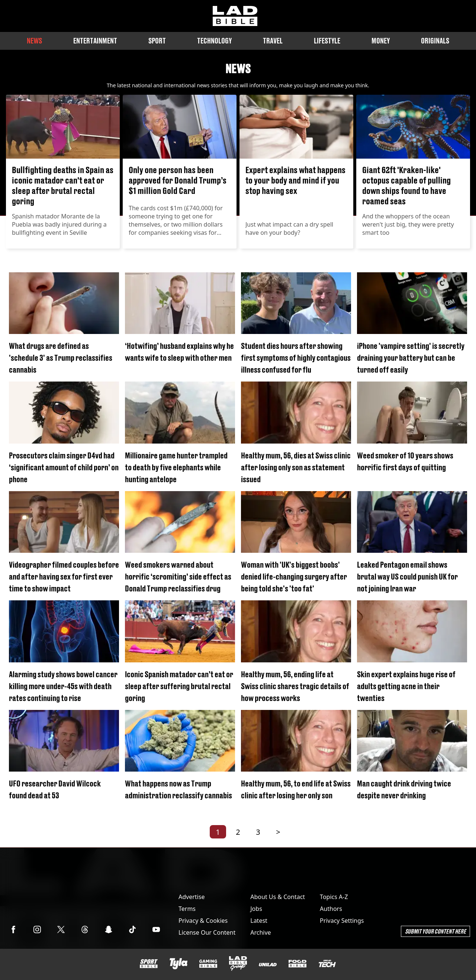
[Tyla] (178, 964)
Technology (214, 41)
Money (381, 41)
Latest (259, 921)
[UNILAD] (268, 965)
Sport (157, 41)
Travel (273, 41)
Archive (260, 932)
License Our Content (207, 932)
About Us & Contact (278, 897)
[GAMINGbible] (208, 964)
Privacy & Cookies (203, 921)
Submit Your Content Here (435, 931)
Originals (435, 41)
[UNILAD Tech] (327, 963)
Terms (187, 909)
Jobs (256, 909)
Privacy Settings (342, 921)
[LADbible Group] (238, 964)
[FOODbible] (297, 964)
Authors (331, 909)
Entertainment (95, 41)
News (34, 41)
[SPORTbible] (149, 964)
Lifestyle (327, 41)
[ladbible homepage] (235, 16)
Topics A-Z (334, 897)
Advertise (192, 897)
